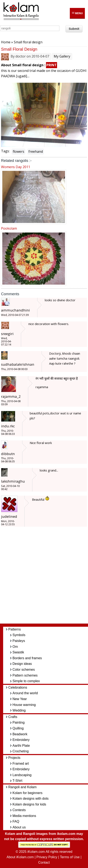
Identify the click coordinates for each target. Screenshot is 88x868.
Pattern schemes (25, 675)
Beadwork (20, 734)
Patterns (15, 629)
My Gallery (62, 56)
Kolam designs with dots (31, 799)
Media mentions (24, 816)
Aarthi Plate (21, 746)
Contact (44, 862)
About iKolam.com (20, 857)
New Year (20, 699)
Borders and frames (27, 658)
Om (15, 647)
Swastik (18, 652)
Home (6, 42)
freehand (36, 151)
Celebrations (18, 687)
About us (19, 827)
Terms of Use (70, 857)
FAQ (16, 821)
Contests (19, 810)
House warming (24, 705)
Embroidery (21, 740)
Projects (14, 758)
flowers (18, 151)
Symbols (19, 635)
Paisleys (19, 641)
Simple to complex (26, 681)
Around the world (25, 693)
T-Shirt (17, 781)
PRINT (52, 65)
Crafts (13, 717)
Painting (19, 722)
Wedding (19, 710)
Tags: (5, 151)
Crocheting (21, 751)
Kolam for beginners (27, 793)
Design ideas (22, 664)
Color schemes (24, 670)
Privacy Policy (47, 857)
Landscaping (22, 775)
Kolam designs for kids (29, 804)
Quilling (18, 728)
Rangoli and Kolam (22, 787)
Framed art (21, 764)
